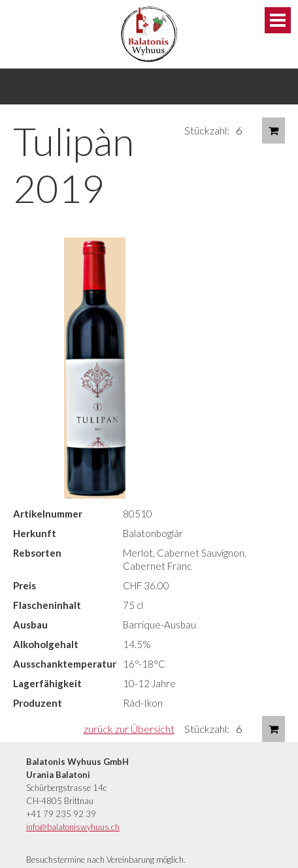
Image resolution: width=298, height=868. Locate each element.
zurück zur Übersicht (129, 729)
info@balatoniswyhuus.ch (73, 827)
